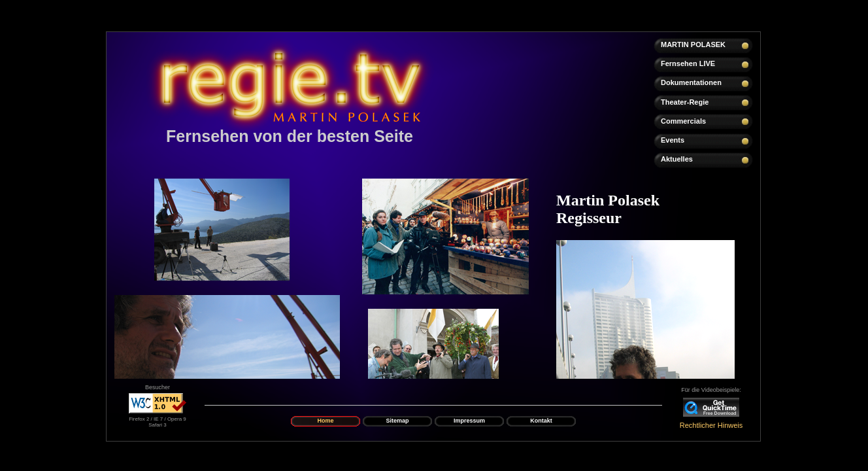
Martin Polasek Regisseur (608, 209)
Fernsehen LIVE (688, 63)
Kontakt (541, 421)
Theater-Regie (685, 102)
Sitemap (397, 421)
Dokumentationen (691, 82)
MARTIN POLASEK (693, 44)
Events (673, 140)
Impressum (469, 421)
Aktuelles (677, 159)
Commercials (683, 121)
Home (325, 421)
